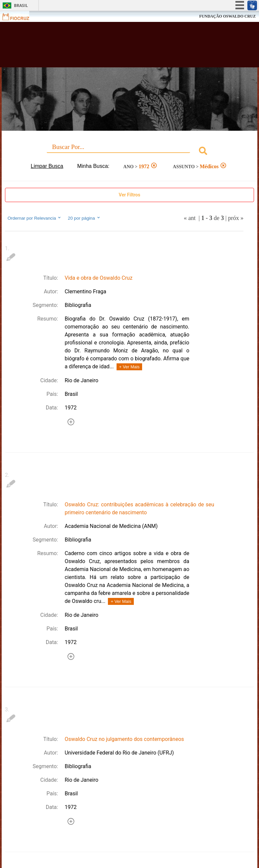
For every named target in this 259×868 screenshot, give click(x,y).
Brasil (21, 5)
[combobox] (130, 152)
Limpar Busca (47, 166)
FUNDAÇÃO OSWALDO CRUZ (227, 16)
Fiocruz (20, 16)
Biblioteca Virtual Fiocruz (113, 47)
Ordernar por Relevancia (35, 218)
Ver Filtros (130, 195)
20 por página (84, 218)
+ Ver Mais (129, 367)
